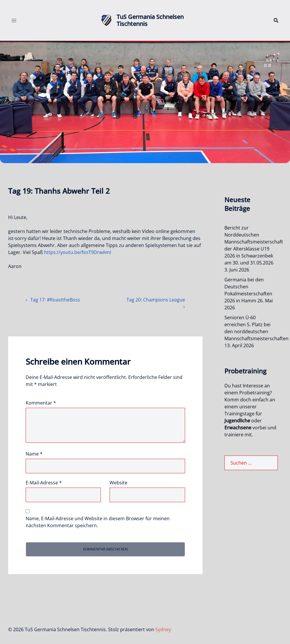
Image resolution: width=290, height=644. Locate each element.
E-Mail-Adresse (44, 483)
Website (118, 483)
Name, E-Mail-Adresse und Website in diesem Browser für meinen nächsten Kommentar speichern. (98, 522)
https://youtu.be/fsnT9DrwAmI (78, 252)
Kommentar (41, 403)
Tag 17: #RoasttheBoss (55, 300)
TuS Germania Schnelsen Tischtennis (150, 20)
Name (34, 454)
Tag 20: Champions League (156, 300)
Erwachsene (238, 428)
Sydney (163, 629)
